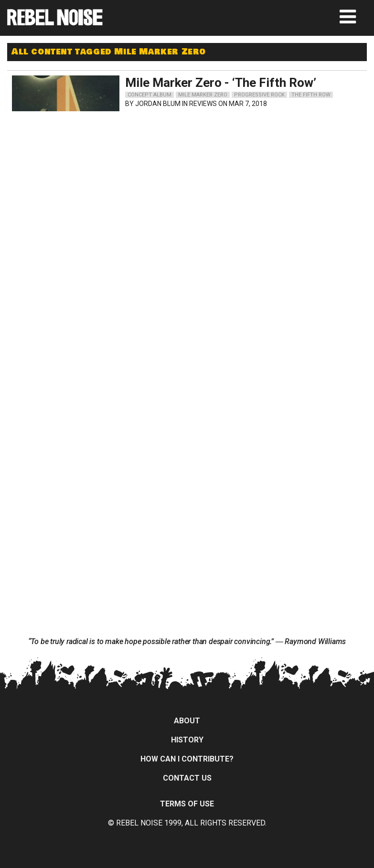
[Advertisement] (102, 176)
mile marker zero (203, 95)
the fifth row (311, 95)
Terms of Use (187, 804)
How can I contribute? (187, 759)
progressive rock (259, 95)
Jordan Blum (158, 104)
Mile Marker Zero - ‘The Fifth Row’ (221, 83)
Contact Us (187, 778)
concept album (150, 95)
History (187, 740)
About (187, 721)
